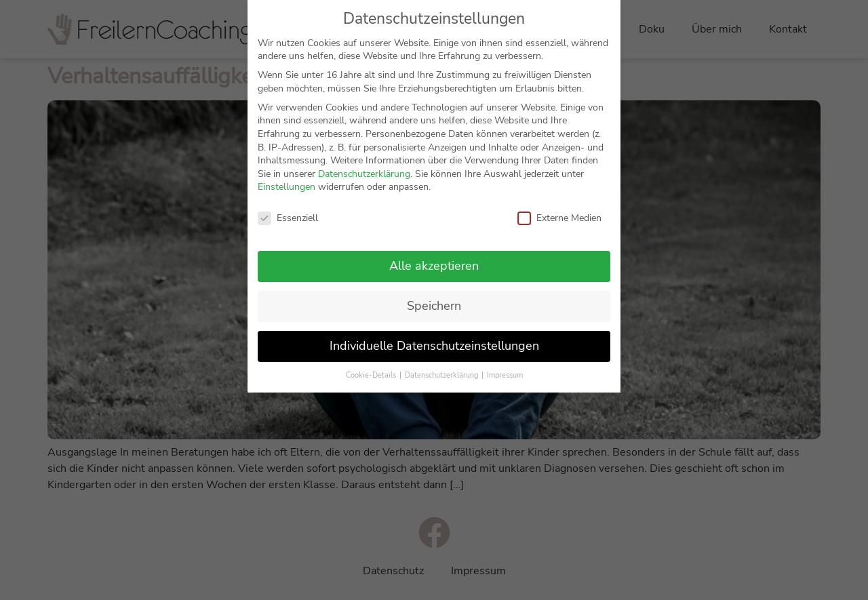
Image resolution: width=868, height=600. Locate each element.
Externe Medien (559, 218)
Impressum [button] (505, 375)
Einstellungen (287, 187)
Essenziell (288, 218)
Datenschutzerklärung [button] (442, 375)
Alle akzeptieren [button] (434, 266)
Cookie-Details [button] (372, 375)
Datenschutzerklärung (364, 174)
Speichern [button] (434, 306)
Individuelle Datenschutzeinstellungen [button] (434, 346)
